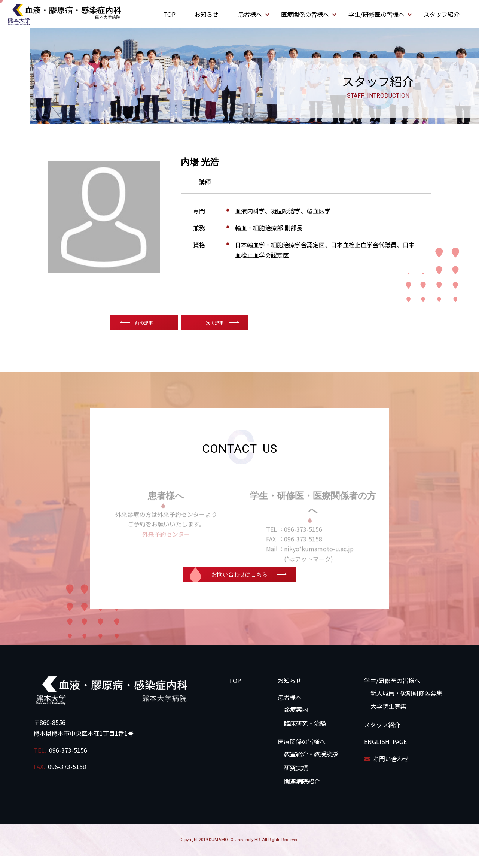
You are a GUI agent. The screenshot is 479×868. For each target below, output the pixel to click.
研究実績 (296, 780)
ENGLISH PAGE (385, 754)
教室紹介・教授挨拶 (311, 766)
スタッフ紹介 (442, 14)
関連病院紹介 (302, 793)
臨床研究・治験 (305, 735)
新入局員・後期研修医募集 (406, 705)
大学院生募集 (388, 719)
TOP (169, 14)
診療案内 (296, 722)
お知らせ (207, 14)
